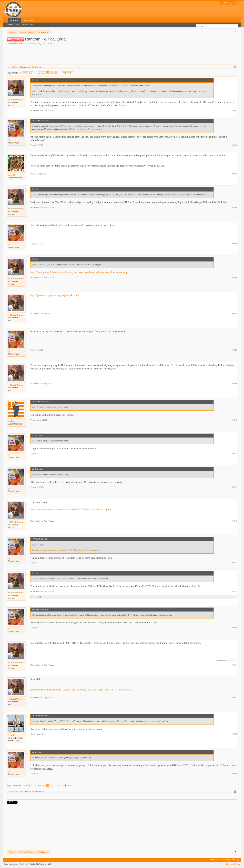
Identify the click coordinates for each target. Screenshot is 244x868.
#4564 (235, 207)
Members (28, 20)
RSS (238, 860)
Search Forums (13, 25)
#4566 (235, 277)
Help (222, 860)
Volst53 (33, 174)
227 (39, 73)
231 (56, 73)
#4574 (235, 563)
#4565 (235, 244)
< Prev (25, 73)
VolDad (33, 420)
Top (233, 860)
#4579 (235, 734)
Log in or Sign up (228, 3)
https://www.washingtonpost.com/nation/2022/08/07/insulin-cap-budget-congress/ (71, 509)
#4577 (235, 665)
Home (228, 860)
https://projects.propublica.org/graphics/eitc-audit (55, 295)
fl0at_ (39, 44)
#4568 (235, 350)
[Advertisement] (68, 54)
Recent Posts (28, 25)
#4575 (235, 591)
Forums (14, 20)
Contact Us (213, 860)
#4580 (235, 774)
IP (31, 145)
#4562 (235, 145)
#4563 (235, 174)
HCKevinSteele (16, 100)
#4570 (235, 420)
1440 (64, 73)
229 (48, 73)
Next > (70, 73)
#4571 (235, 454)
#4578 (235, 698)
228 (44, 73)
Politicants (23, 44)
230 (52, 73)
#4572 (235, 487)
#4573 (235, 521)
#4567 (235, 314)
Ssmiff (11, 735)
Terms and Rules (233, 864)
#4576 (235, 628)
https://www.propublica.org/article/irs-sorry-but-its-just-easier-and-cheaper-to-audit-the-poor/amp (79, 272)
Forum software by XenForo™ (28, 864)
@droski (35, 225)
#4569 (235, 384)
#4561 (235, 110)
